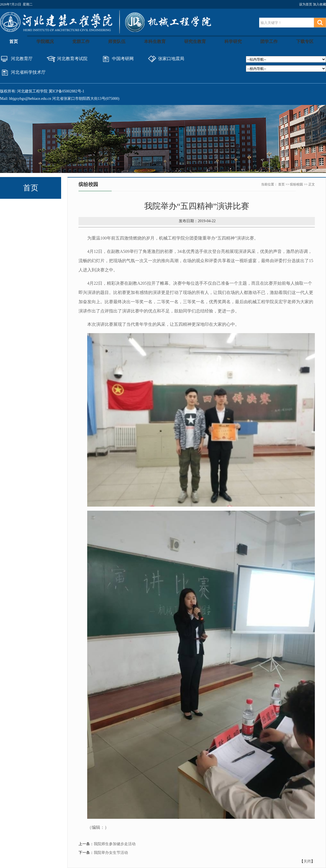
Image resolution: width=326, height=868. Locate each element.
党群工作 (81, 41)
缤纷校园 (296, 184)
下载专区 (305, 41)
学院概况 (45, 41)
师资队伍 (117, 41)
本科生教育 (155, 41)
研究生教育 (195, 41)
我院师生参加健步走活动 (115, 844)
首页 (14, 41)
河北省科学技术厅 (28, 72)
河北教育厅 (22, 59)
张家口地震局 (171, 59)
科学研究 (233, 41)
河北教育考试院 (72, 59)
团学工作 (269, 41)
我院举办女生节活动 (111, 853)
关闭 (307, 861)
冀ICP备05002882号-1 (66, 91)
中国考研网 (123, 59)
